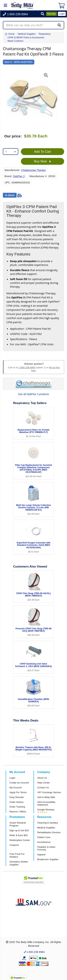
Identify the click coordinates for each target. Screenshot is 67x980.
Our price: (13, 136)
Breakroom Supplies (48, 859)
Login (12, 778)
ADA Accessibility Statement (46, 803)
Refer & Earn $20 (19, 835)
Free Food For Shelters (17, 855)
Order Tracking (17, 807)
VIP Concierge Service (49, 792)
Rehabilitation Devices (49, 832)
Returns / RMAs (18, 812)
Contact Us (43, 788)
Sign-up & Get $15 (19, 830)
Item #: (9, 62)
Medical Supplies (46, 828)
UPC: (8, 183)
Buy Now (42, 162)
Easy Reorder (17, 797)
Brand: (8, 176)
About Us (42, 778)
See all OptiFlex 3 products (33, 394)
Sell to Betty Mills (46, 797)
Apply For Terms (18, 792)
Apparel (41, 855)
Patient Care (44, 837)
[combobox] (11, 152)
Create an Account (19, 783)
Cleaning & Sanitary (48, 823)
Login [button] (62, 14)
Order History (16, 802)
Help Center (44, 783)
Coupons (14, 845)
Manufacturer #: (38, 176)
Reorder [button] (51, 14)
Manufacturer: (13, 170)
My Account (16, 788)
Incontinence (44, 842)
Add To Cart (43, 152)
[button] (43, 14)
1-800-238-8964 (27, 367)
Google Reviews (46, 810)
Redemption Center (20, 840)
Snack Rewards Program (18, 824)
